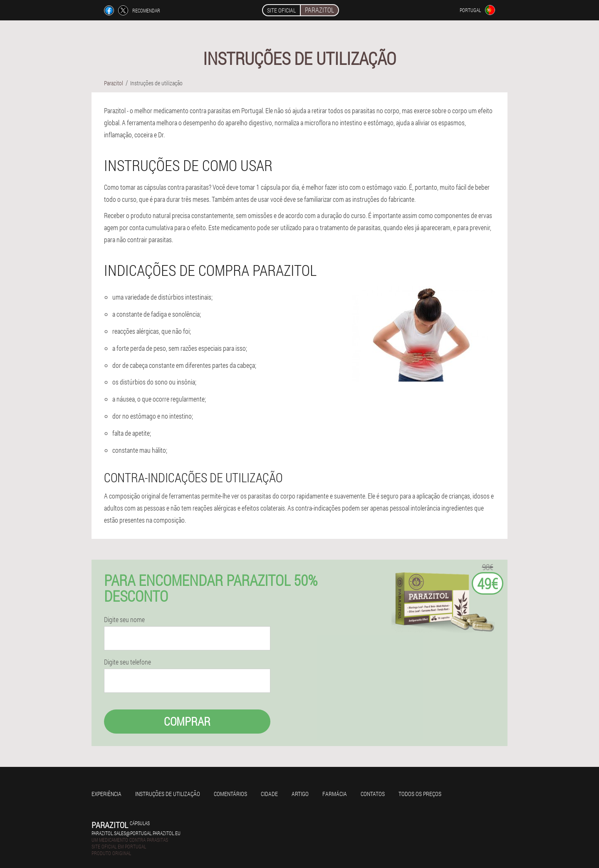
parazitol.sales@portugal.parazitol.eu (136, 833)
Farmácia (335, 794)
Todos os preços (420, 794)
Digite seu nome (124, 620)
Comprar (187, 721)
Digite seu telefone (127, 662)
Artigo (300, 794)
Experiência (106, 794)
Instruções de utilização (168, 794)
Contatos (373, 794)
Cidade (269, 794)
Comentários (230, 794)
